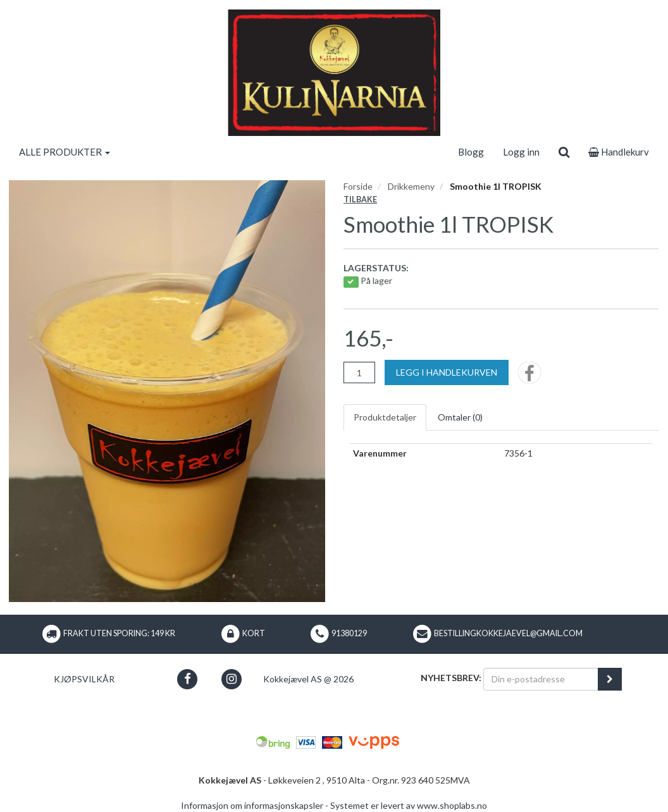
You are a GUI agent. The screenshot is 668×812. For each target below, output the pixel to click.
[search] (564, 152)
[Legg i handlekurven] (447, 372)
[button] (188, 679)
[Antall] (359, 372)
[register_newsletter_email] (610, 679)
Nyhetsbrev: (451, 678)
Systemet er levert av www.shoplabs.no (409, 805)
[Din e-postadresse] (541, 679)
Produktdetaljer (385, 417)
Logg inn (521, 152)
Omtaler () (460, 417)
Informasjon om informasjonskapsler (252, 805)
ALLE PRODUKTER (65, 152)
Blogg (471, 152)
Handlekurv (619, 152)
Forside (358, 186)
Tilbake (360, 200)
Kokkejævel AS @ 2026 (308, 679)
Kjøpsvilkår (84, 679)
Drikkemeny (411, 186)
